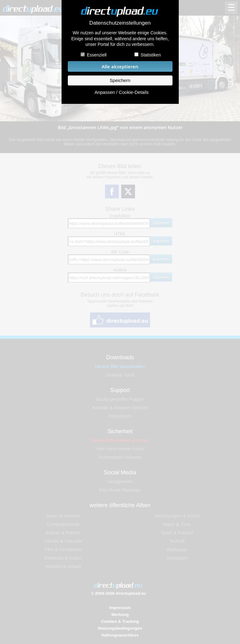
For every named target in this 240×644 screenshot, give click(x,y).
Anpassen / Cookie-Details (121, 92)
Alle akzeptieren (120, 67)
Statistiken (151, 55)
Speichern (120, 80)
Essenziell (97, 55)
